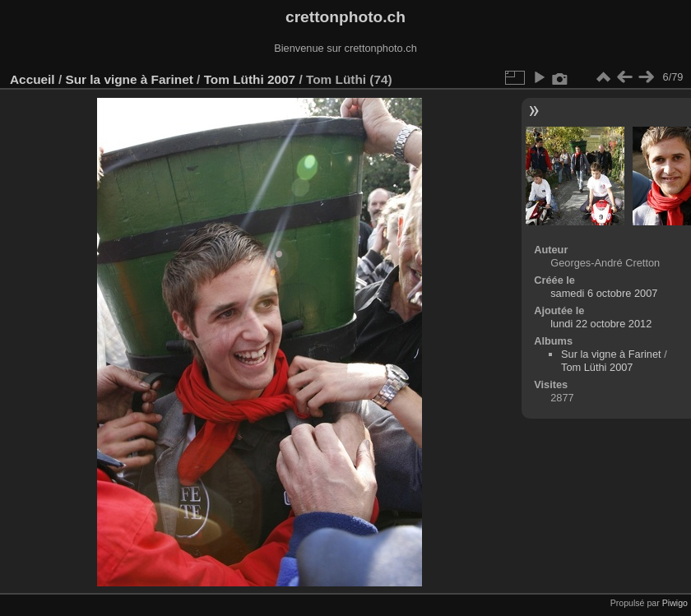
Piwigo (675, 603)
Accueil (32, 79)
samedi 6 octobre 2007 (604, 293)
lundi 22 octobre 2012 (601, 324)
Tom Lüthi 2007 (250, 79)
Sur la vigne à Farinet (129, 79)
